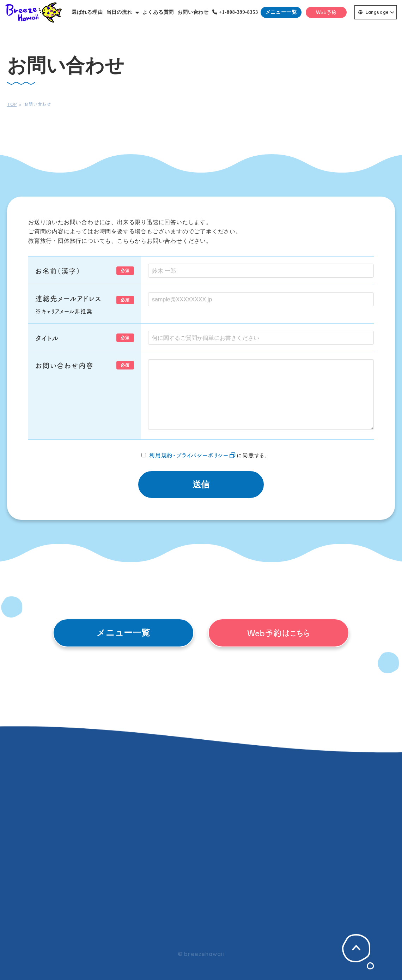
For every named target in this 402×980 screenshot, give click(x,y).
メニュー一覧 (281, 12)
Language (374, 12)
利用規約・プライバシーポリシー (189, 455)
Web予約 (326, 12)
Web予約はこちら (279, 633)
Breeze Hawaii (33, 12)
